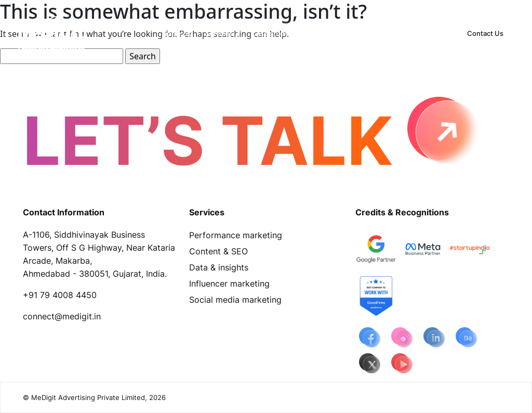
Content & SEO (218, 251)
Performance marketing (236, 235)
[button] (222, 33)
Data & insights (219, 267)
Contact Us (485, 33)
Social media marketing (235, 300)
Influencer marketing (229, 283)
